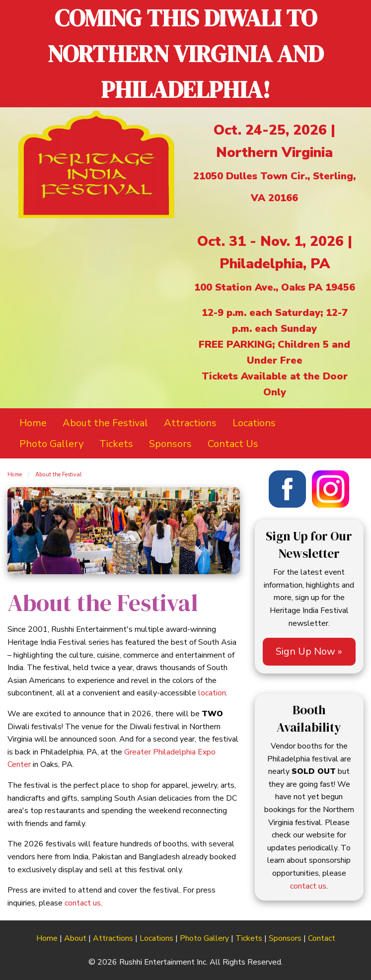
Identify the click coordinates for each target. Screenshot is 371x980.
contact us (83, 903)
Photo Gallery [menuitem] (51, 444)
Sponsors (285, 938)
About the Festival (59, 475)
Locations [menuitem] (254, 423)
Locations (156, 938)
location (212, 693)
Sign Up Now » (309, 651)
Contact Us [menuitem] (233, 444)
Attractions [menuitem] (190, 423)
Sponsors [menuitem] (170, 444)
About (75, 938)
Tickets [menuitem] (116, 444)
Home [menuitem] (33, 423)
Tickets (249, 938)
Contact (322, 938)
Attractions (113, 938)
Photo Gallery (204, 938)
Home (15, 475)
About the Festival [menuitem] (105, 423)
